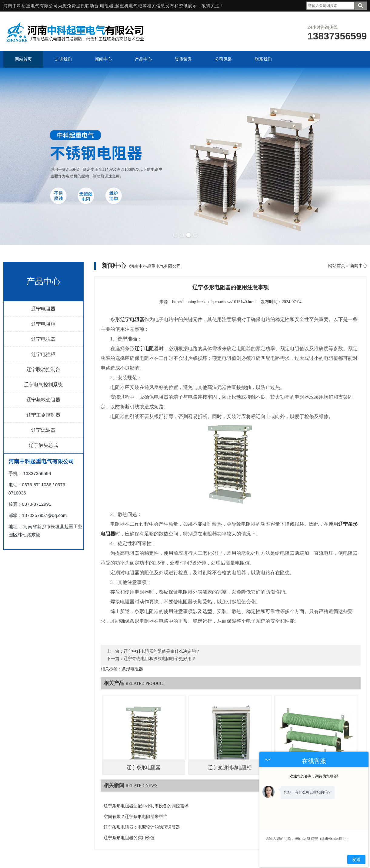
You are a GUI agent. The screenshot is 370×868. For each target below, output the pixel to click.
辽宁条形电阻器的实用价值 (129, 838)
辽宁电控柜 (43, 354)
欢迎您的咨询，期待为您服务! (314, 776)
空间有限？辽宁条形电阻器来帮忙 (135, 817)
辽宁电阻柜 (43, 324)
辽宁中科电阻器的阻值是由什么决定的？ (162, 651)
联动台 (92, 6)
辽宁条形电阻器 (144, 767)
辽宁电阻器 (43, 309)
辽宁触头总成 (43, 445)
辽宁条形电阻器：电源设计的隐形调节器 (142, 827)
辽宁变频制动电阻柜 (230, 767)
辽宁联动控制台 (43, 369)
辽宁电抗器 (43, 339)
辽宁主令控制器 (43, 415)
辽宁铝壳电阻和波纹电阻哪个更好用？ (160, 659)
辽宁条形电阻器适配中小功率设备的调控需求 (146, 806)
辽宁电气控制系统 (43, 385)
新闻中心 (358, 266)
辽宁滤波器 (43, 430)
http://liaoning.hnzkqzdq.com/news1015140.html (214, 302)
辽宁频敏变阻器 (43, 400)
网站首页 (337, 266)
